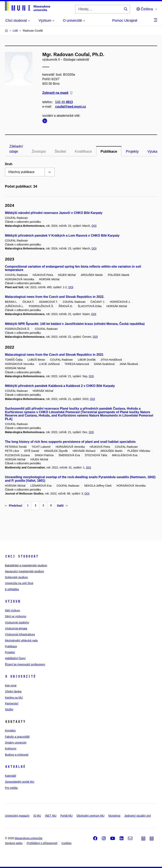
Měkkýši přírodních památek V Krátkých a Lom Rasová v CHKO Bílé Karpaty (62, 236)
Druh (9, 164)
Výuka (152, 151)
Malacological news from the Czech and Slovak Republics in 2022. (55, 297)
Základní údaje (16, 149)
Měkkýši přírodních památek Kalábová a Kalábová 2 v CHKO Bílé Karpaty (60, 386)
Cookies (67, 843)
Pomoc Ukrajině (125, 21)
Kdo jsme (11, 686)
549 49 (64, 102)
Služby (9, 709)
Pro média (11, 788)
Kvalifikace (83, 151)
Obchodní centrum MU (90, 816)
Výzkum (13, 601)
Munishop (114, 816)
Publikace (109, 151)
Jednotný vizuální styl (138, 816)
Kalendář (10, 776)
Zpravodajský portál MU (20, 782)
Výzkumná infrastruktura (20, 634)
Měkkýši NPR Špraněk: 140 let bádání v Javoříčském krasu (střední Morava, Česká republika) (75, 324)
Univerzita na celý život (19, 583)
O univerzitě (20, 676)
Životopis (39, 151)
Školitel (60, 151)
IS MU (37, 816)
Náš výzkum (12, 610)
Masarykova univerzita (28, 838)
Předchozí (14, 506)
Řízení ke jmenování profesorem (25, 664)
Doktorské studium (16, 577)
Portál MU (66, 816)
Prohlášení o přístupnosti (42, 843)
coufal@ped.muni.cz (71, 107)
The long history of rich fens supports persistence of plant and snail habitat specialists (70, 442)
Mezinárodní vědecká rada (21, 640)
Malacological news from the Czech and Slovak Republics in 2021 (54, 355)
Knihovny (11, 749)
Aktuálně (15, 767)
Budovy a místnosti (17, 755)
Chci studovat (22, 556)
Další (62, 506)
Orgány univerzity (16, 743)
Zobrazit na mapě (57, 93)
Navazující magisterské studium (25, 571)
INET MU (51, 816)
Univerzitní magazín (17, 816)
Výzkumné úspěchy (17, 623)
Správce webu (14, 843)
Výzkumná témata (16, 628)
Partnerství (12, 703)
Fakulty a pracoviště (17, 737)
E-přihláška (12, 589)
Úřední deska (13, 691)
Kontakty (10, 731)
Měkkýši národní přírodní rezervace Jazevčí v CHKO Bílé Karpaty (54, 213)
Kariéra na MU (14, 698)
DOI (94, 226)
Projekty (132, 151)
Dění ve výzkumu (16, 616)
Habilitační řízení (15, 658)
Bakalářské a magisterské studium (26, 565)
